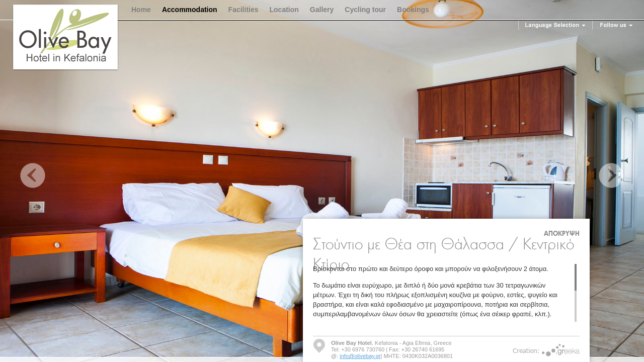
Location (284, 10)
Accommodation (190, 10)
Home (141, 10)
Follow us (617, 25)
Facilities (244, 10)
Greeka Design (561, 350)
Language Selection (555, 25)
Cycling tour (365, 10)
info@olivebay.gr (360, 356)
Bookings (413, 10)
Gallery (322, 10)
